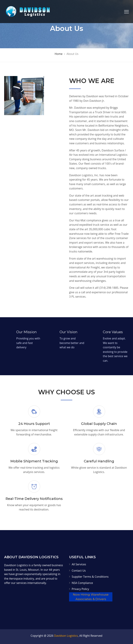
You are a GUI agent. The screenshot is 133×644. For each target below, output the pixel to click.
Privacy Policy (80, 589)
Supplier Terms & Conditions (90, 577)
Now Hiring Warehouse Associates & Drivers (91, 597)
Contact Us (79, 571)
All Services (79, 564)
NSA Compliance (82, 583)
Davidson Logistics (66, 636)
